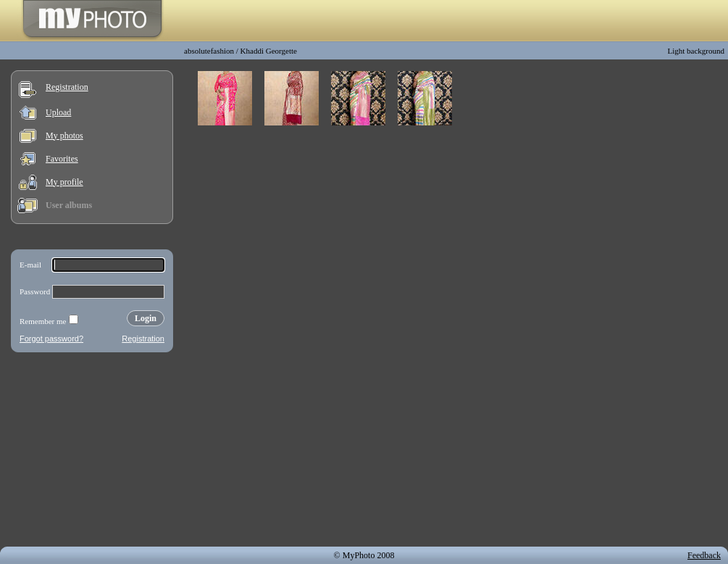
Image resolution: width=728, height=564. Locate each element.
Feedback (704, 555)
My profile (64, 182)
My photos (64, 136)
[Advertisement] (92, 452)
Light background (696, 51)
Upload (58, 112)
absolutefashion (209, 51)
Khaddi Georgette (269, 51)
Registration (67, 87)
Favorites (62, 159)
